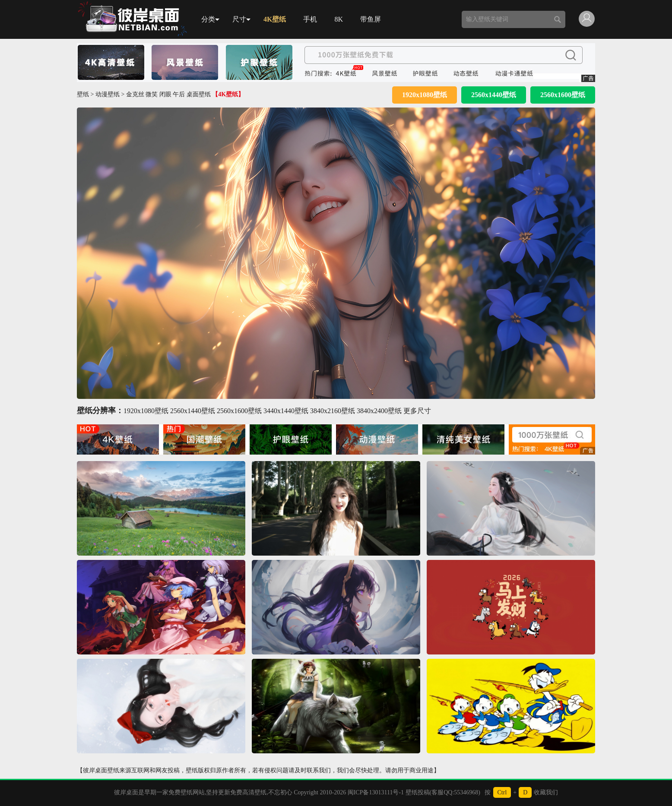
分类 (210, 19)
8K (339, 19)
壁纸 (83, 94)
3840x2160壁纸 (333, 411)
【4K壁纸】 (228, 94)
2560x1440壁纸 (494, 95)
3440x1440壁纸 (286, 411)
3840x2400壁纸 (379, 411)
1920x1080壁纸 (425, 95)
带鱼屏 (371, 19)
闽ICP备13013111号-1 (376, 792)
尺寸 (241, 19)
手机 (310, 19)
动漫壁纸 (108, 94)
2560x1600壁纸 (563, 95)
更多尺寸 (417, 411)
